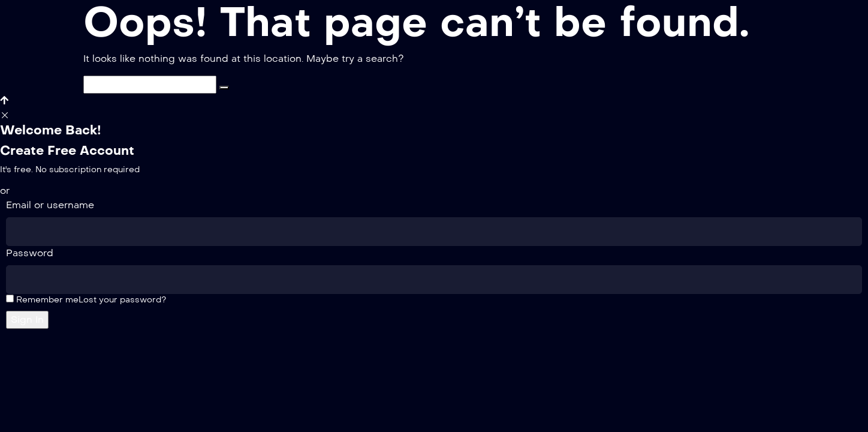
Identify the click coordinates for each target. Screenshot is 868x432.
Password (30, 253)
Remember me (42, 300)
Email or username (50, 205)
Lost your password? (122, 300)
